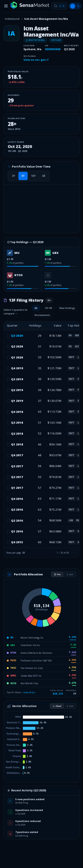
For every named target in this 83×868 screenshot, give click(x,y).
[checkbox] (8, 336)
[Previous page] (52, 553)
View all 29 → (30, 692)
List (69, 574)
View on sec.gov (36, 60)
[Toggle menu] (6, 6)
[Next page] (74, 553)
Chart (57, 706)
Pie (57, 574)
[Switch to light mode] (75, 6)
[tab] (14, 176)
